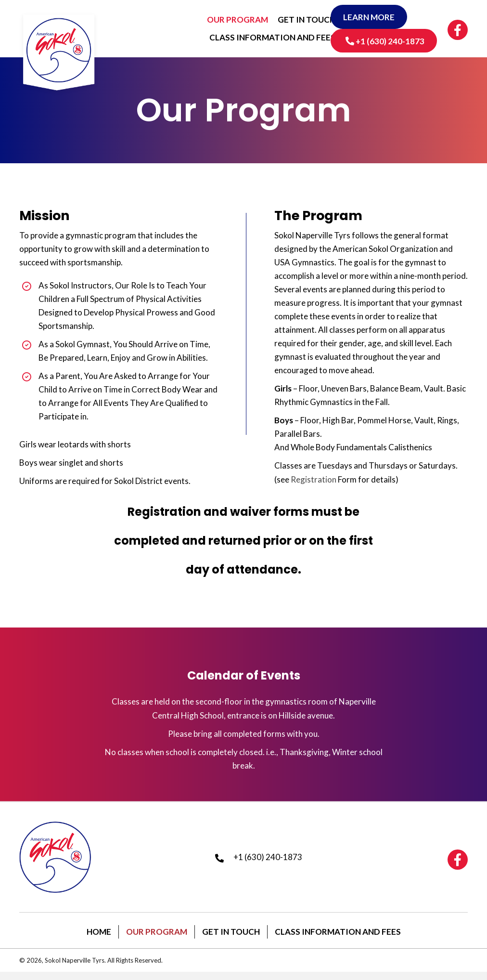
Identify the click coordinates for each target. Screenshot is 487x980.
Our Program (157, 939)
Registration (314, 479)
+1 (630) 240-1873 (268, 861)
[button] (371, 17)
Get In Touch (231, 939)
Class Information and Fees (338, 939)
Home (99, 939)
